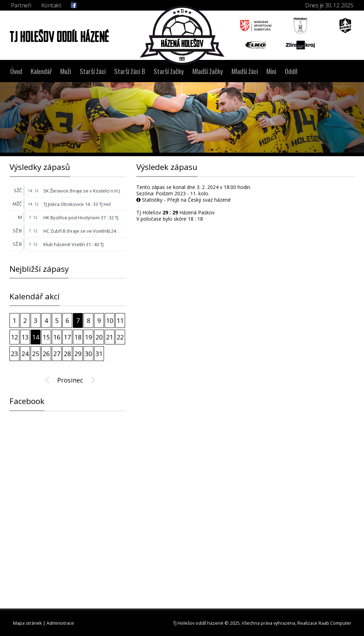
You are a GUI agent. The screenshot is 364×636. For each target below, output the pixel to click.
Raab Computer (335, 623)
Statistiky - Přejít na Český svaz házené (184, 200)
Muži (66, 71)
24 (25, 354)
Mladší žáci (245, 71)
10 (110, 320)
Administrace (60, 623)
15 (46, 337)
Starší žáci (93, 71)
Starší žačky (169, 71)
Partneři (21, 5)
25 (36, 354)
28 (67, 354)
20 (99, 337)
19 (88, 337)
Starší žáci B (130, 71)
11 (120, 320)
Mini (271, 71)
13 (25, 337)
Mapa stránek (27, 623)
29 (78, 354)
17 (67, 337)
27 (57, 354)
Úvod (16, 71)
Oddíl (291, 71)
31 (99, 354)
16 (57, 337)
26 (46, 354)
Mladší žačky (208, 71)
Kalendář (41, 71)
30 (88, 354)
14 (36, 337)
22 (120, 337)
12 (14, 337)
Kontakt (51, 5)
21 (110, 337)
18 (78, 337)
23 (14, 354)
